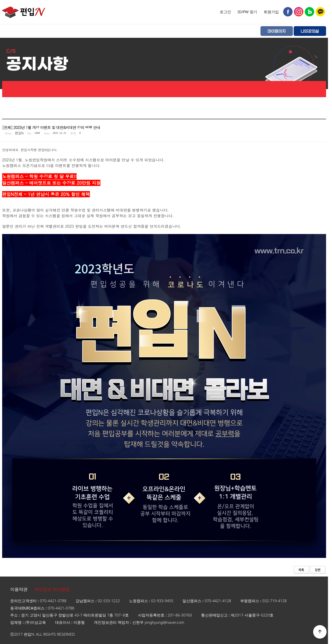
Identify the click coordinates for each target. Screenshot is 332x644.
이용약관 (19, 589)
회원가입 (271, 12)
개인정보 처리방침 (52, 589)
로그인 (225, 12)
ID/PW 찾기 (247, 12)
